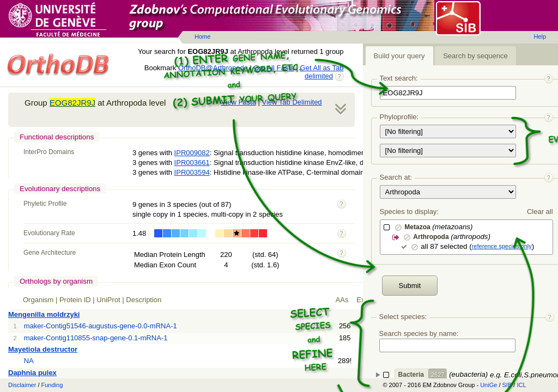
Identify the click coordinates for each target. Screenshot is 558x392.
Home (202, 36)
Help (540, 36)
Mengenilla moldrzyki (44, 314)
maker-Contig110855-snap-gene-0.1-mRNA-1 (96, 338)
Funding (52, 385)
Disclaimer (22, 385)
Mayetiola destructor (43, 349)
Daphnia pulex (32, 373)
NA (29, 361)
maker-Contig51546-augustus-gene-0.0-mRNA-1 (101, 326)
